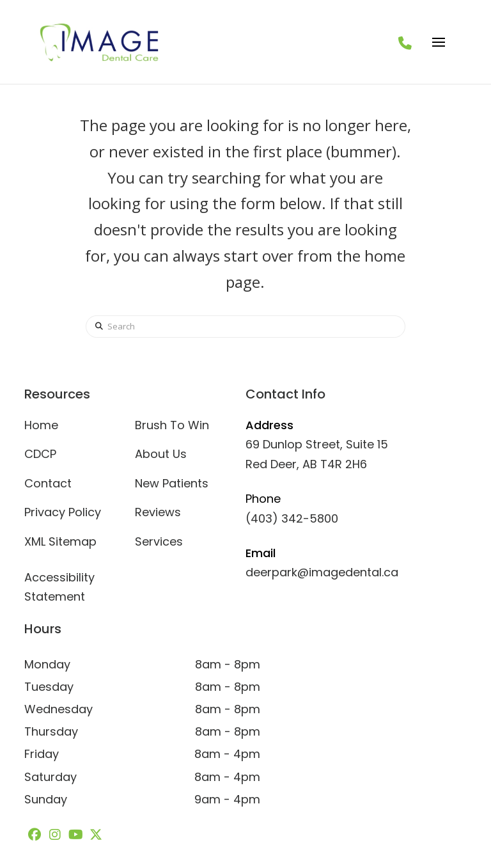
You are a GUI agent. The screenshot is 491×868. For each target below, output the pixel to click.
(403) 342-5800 (292, 518)
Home (41, 425)
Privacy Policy (63, 512)
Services (159, 541)
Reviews (158, 512)
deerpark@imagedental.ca (322, 572)
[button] (439, 42)
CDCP (40, 454)
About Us (161, 454)
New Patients (172, 483)
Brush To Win (172, 425)
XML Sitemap (60, 541)
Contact (48, 483)
